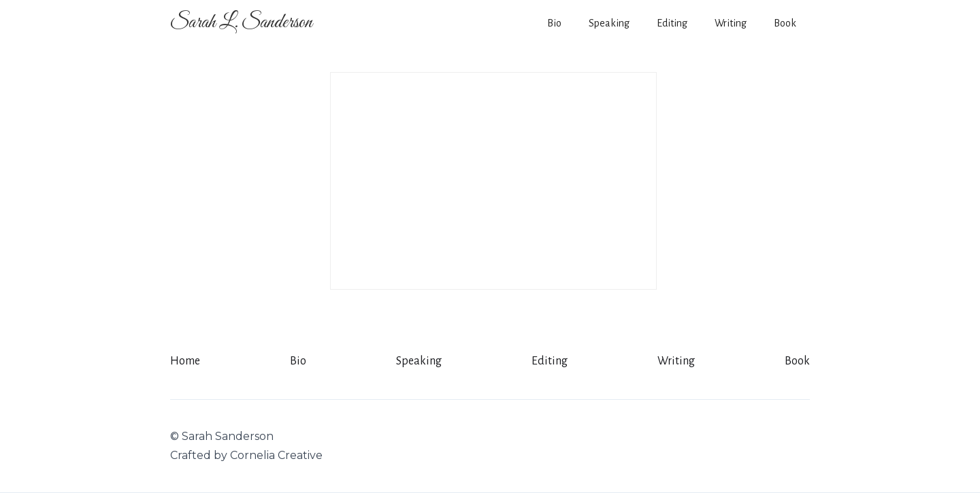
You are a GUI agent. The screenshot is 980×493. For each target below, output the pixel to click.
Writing (731, 23)
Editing (672, 23)
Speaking (609, 23)
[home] (241, 22)
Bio (554, 23)
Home (185, 361)
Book (785, 23)
